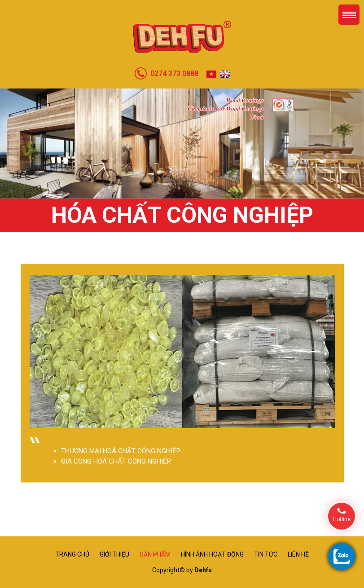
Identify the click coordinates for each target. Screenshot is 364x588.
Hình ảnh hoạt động (212, 554)
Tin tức (266, 554)
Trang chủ (72, 554)
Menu (349, 15)
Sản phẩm (155, 554)
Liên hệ (298, 554)
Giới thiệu (114, 554)
